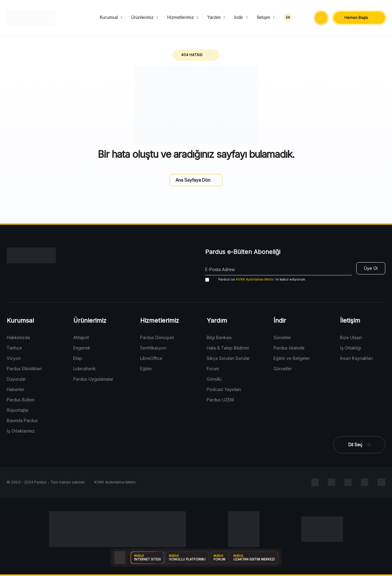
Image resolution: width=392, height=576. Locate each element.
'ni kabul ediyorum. (256, 279)
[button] (321, 18)
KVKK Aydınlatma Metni (255, 279)
